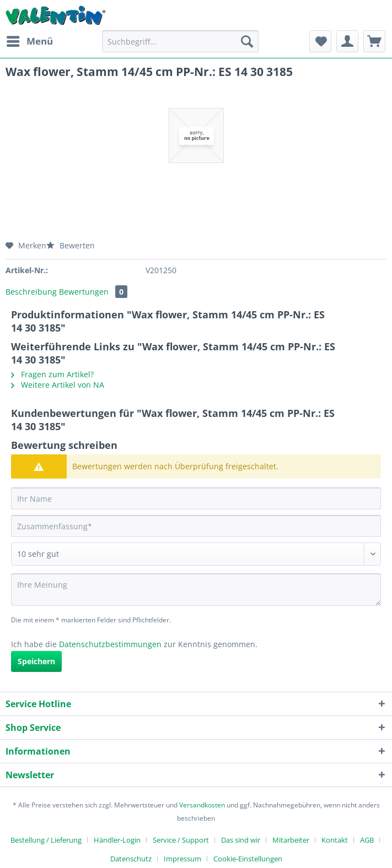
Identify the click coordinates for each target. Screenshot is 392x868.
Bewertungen (93, 292)
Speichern (36, 661)
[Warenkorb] (374, 41)
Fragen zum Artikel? (52, 374)
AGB (367, 840)
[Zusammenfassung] (196, 526)
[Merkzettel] (320, 41)
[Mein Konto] (347, 41)
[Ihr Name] (196, 498)
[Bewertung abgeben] (196, 554)
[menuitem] (29, 41)
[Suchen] (247, 41)
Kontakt (335, 840)
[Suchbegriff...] (180, 41)
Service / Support (181, 840)
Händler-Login (117, 840)
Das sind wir (241, 840)
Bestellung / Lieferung (46, 840)
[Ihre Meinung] (196, 590)
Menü (30, 40)
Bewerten (71, 245)
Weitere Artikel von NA (58, 385)
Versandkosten (202, 805)
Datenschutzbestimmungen (110, 644)
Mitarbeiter (291, 840)
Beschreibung (31, 292)
